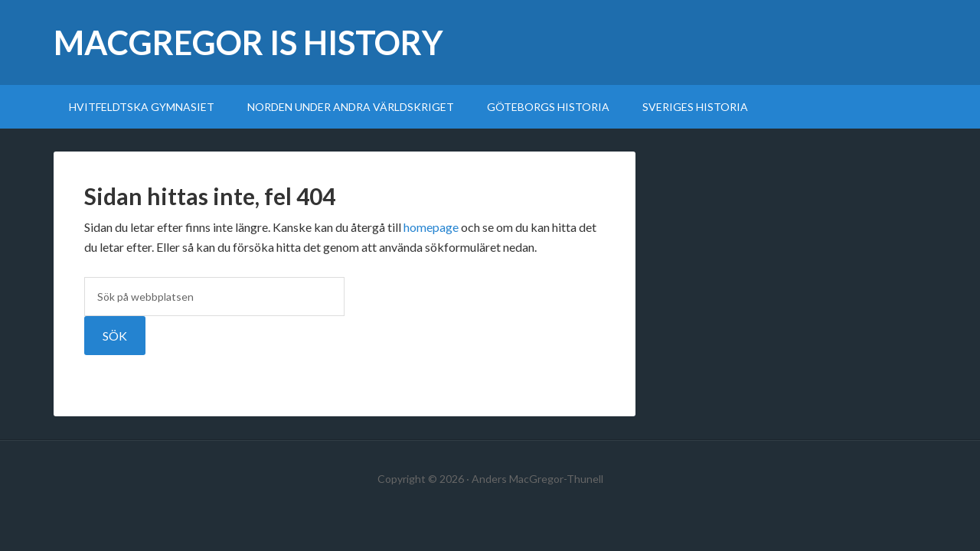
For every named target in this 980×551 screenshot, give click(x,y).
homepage (431, 227)
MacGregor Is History (248, 42)
